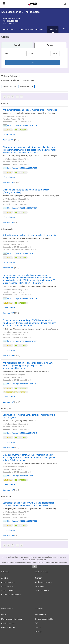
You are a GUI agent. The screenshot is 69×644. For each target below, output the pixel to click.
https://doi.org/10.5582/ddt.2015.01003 (22, 168)
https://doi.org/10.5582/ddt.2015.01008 (22, 298)
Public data (39, 586)
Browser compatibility (44, 619)
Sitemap (38, 632)
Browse (50, 45)
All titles (5, 578)
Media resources (8, 627)
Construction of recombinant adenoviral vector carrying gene (29, 416)
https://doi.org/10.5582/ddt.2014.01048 (22, 433)
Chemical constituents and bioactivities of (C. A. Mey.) (26, 191)
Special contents (8, 623)
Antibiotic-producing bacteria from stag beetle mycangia (29, 235)
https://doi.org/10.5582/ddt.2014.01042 (22, 384)
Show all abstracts (27, 86)
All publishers (7, 586)
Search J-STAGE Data (11, 595)
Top (35, 567)
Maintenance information (12, 619)
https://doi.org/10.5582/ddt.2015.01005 (22, 521)
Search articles (7, 590)
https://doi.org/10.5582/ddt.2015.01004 (22, 208)
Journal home (9, 29)
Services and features (43, 582)
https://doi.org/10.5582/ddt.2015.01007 (22, 125)
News (4, 615)
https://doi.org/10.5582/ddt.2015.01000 (22, 253)
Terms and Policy (42, 590)
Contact (38, 627)
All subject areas (8, 582)
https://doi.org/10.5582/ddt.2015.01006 (22, 341)
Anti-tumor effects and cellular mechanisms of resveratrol (30, 110)
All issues (53, 29)
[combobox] (15, 53)
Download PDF (8, 140)
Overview (38, 578)
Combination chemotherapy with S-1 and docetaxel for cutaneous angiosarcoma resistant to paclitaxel (28, 504)
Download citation (9, 86)
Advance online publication (32, 29)
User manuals (40, 615)
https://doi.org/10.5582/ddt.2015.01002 (22, 476)
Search (17, 45)
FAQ (36, 623)
